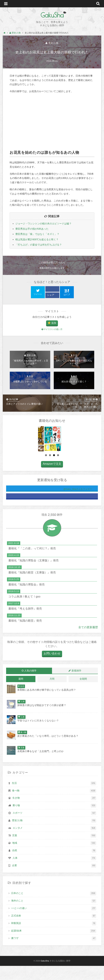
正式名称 (54, 930)
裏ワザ (54, 953)
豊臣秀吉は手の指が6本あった (32, 229)
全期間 (83, 693)
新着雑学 (76, 685)
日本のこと (54, 908)
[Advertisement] (52, 122)
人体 (54, 872)
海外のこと (54, 915)
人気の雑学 (30, 685)
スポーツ (54, 827)
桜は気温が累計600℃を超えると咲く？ (37, 239)
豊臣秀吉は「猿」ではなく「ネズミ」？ (37, 234)
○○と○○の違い (54, 923)
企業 (54, 880)
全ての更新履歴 (88, 641)
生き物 (54, 812)
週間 (21, 693)
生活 (54, 797)
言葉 (54, 850)
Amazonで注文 (52, 478)
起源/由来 (54, 945)
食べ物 (54, 805)
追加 (54, 323)
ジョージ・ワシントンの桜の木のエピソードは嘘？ (43, 224)
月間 (52, 693)
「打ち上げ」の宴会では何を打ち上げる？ (39, 245)
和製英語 (54, 938)
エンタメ (54, 842)
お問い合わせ (52, 668)
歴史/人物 (53, 43)
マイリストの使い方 (52, 329)
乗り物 (54, 820)
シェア (51, 295)
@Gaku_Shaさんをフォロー (63, 503)
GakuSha (52, 15)
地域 (54, 857)
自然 (54, 865)
